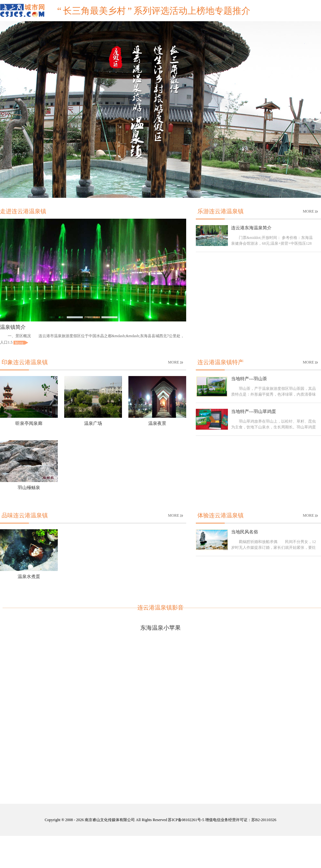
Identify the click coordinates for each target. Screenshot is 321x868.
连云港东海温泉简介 (251, 228)
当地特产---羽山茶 (249, 379)
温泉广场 (93, 423)
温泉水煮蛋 (29, 577)
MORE (310, 211)
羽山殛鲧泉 (29, 488)
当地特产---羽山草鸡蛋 (254, 412)
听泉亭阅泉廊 (29, 423)
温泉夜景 (157, 423)
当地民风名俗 (245, 532)
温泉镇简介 (13, 327)
